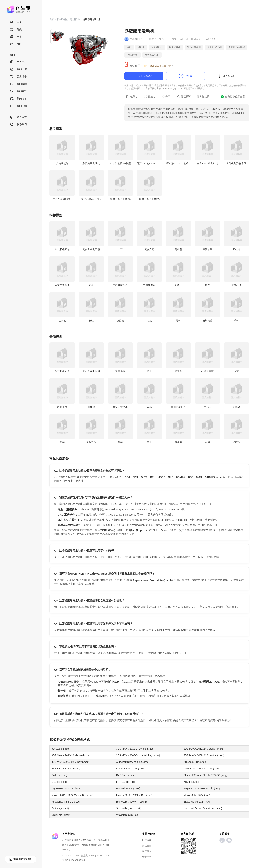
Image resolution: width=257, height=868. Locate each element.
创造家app (112, 682)
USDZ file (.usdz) (61, 815)
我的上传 (18, 69)
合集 (16, 37)
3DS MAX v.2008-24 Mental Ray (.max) (138, 755)
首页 (16, 22)
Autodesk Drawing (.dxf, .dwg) (133, 762)
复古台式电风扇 (91, 249)
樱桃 (208, 285)
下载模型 (144, 76)
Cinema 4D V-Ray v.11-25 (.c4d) (202, 769)
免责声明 (147, 857)
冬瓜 (149, 371)
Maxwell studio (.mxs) (128, 788)
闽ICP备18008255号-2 (74, 860)
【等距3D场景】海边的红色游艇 (96, 199)
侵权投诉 (184, 97)
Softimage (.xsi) (60, 808)
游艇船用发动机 (91, 163)
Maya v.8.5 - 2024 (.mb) (197, 795)
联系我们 (18, 125)
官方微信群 (203, 97)
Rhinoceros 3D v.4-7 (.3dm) (131, 802)
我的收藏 (18, 84)
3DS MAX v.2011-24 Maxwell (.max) (71, 755)
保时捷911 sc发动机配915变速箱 (184, 163)
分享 (166, 97)
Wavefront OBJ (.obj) (128, 815)
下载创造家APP (20, 859)
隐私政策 (147, 846)
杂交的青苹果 (62, 285)
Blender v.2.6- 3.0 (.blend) (66, 769)
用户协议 (147, 840)
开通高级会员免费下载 (159, 66)
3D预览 (185, 76)
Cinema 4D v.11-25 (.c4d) (130, 769)
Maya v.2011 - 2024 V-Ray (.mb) (134, 795)
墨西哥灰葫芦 (120, 285)
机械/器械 (62, 19)
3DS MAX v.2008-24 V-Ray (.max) (70, 762)
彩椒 (91, 321)
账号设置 (18, 117)
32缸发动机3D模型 (120, 163)
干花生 (208, 407)
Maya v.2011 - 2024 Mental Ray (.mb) (72, 795)
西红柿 (236, 249)
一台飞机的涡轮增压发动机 (239, 163)
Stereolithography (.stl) (129, 808)
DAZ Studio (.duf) (126, 775)
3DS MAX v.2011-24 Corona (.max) (203, 749)
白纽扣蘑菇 (149, 285)
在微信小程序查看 (233, 97)
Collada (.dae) (59, 775)
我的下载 (18, 106)
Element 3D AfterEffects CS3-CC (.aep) (206, 775)
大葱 (91, 285)
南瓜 (149, 321)
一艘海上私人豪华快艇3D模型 (153, 199)
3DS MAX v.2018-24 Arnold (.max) (135, 749)
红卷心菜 (236, 285)
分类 (16, 30)
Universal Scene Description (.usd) (203, 808)
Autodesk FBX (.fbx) (195, 762)
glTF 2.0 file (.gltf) (126, 782)
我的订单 (18, 99)
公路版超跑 (62, 163)
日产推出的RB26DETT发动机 (153, 163)
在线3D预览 (100, 696)
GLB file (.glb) (59, 782)
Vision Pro (103, 845)
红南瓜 (62, 321)
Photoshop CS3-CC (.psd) (66, 802)
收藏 (132, 97)
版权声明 (147, 851)
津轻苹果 (208, 249)
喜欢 (150, 97)
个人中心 (18, 62)
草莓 (236, 321)
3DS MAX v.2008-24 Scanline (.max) (204, 755)
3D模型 (78, 740)
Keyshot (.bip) (191, 782)
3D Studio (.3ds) (60, 749)
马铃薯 (178, 249)
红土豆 (236, 407)
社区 (16, 44)
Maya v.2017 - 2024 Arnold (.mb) (202, 788)
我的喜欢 (18, 91)
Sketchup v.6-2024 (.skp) (197, 802)
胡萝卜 (178, 285)
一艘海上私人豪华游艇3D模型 (124, 199)
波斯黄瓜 (208, 321)
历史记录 (18, 77)
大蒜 (120, 249)
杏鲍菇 (120, 321)
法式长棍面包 (62, 249)
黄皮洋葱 (149, 249)
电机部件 (75, 19)
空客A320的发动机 (207, 163)
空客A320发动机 (62, 199)
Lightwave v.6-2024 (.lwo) (65, 788)
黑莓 (178, 321)
